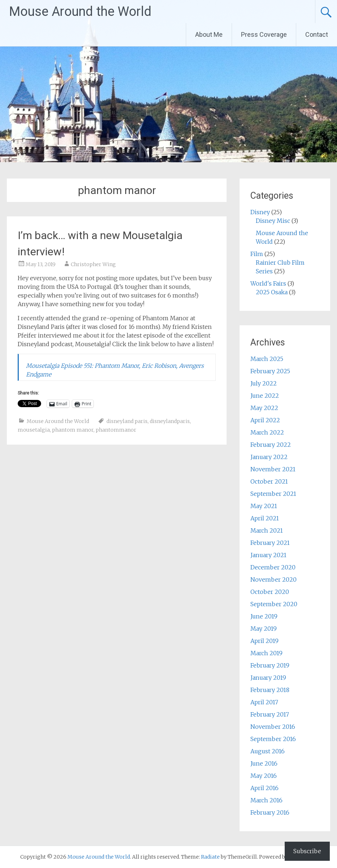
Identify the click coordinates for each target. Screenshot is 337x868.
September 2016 (273, 739)
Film (257, 254)
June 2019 (264, 616)
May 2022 (264, 408)
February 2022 (271, 445)
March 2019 (266, 653)
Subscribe (307, 851)
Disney (260, 212)
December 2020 (273, 567)
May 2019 (264, 629)
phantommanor (116, 430)
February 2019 (270, 665)
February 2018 (270, 690)
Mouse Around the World (80, 12)
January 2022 (269, 457)
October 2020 (270, 592)
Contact (317, 34)
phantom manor (73, 430)
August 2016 (268, 751)
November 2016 (273, 727)
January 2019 (268, 678)
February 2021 (270, 543)
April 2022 (265, 420)
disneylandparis (170, 421)
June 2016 (264, 763)
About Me (209, 34)
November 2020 (273, 580)
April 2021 (265, 518)
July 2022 (264, 383)
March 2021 (267, 530)
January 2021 (268, 555)
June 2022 (265, 396)
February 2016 (270, 812)
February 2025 (270, 371)
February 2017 (270, 714)
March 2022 (267, 432)
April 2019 (264, 641)
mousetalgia (34, 430)
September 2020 (274, 604)
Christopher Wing (93, 264)
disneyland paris (127, 421)
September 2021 (273, 494)
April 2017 (264, 702)
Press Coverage (264, 34)
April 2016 (264, 788)
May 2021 (264, 506)
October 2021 (269, 481)
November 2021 (273, 469)
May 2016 (264, 776)
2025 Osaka (272, 292)
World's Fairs (268, 283)
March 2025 (267, 359)
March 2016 (266, 800)
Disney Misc (273, 221)
